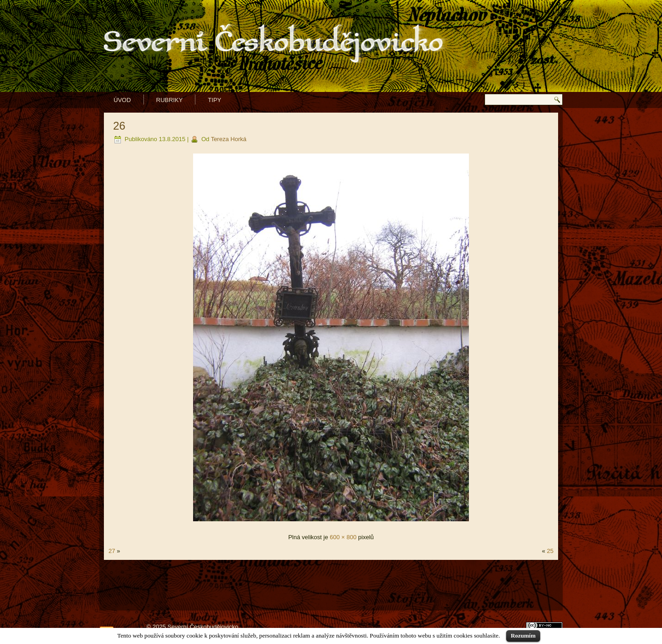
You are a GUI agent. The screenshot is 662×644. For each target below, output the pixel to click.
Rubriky (170, 100)
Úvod (122, 100)
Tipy (214, 100)
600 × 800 (343, 537)
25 (550, 551)
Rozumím (523, 635)
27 (112, 551)
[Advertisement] (331, 585)
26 (119, 126)
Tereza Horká (229, 139)
